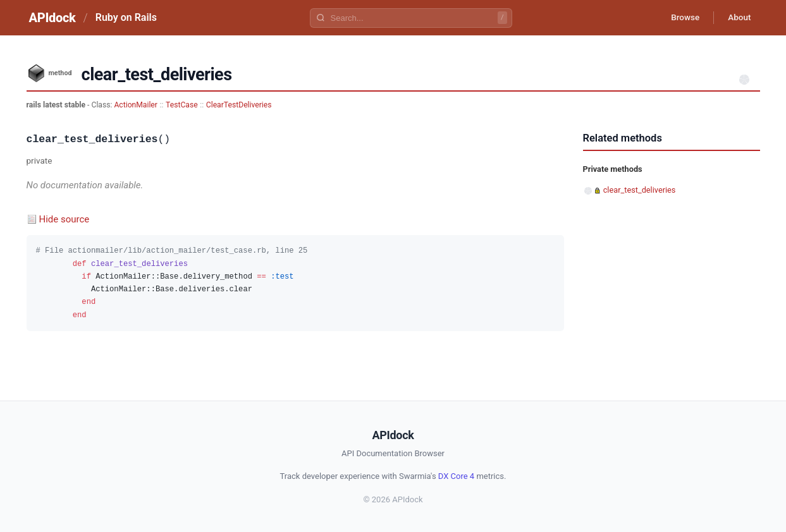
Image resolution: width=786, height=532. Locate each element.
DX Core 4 (456, 476)
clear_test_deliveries (640, 190)
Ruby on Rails (126, 17)
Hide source (64, 219)
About (738, 18)
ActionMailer (136, 105)
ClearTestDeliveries (239, 105)
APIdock (52, 18)
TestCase (182, 105)
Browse (680, 18)
